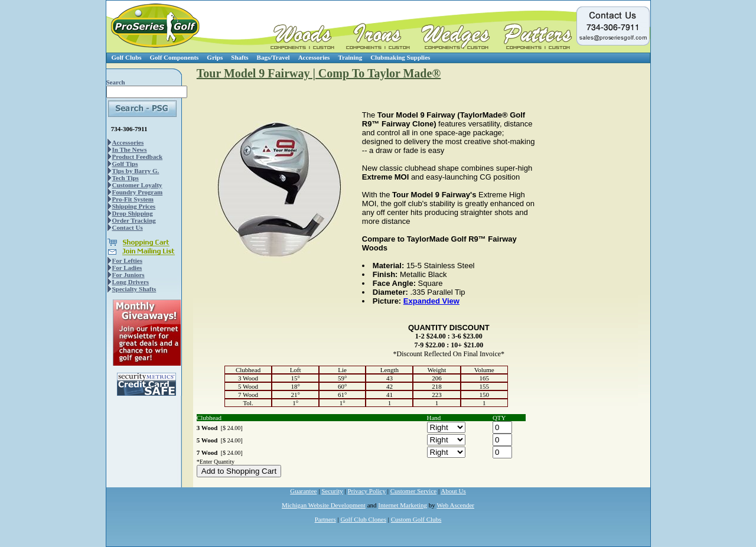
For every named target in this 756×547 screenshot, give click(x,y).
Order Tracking (134, 220)
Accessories (314, 57)
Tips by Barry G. (136, 171)
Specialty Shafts (134, 289)
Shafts (239, 57)
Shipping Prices (134, 206)
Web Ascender (455, 505)
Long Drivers (131, 282)
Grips (215, 57)
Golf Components (175, 57)
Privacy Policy (367, 491)
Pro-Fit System (133, 199)
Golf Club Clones (363, 519)
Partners (325, 519)
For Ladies (127, 268)
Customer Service (414, 491)
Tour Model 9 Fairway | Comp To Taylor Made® (319, 73)
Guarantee (303, 491)
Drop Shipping (133, 213)
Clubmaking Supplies (400, 57)
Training (350, 57)
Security (332, 491)
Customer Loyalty (137, 185)
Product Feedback (138, 157)
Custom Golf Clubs (416, 519)
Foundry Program (138, 192)
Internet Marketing (403, 505)
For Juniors (128, 275)
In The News (130, 149)
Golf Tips (125, 164)
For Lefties (127, 261)
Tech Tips (126, 178)
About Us (453, 491)
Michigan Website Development (324, 505)
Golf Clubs (127, 57)
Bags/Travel (273, 57)
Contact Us (128, 227)
